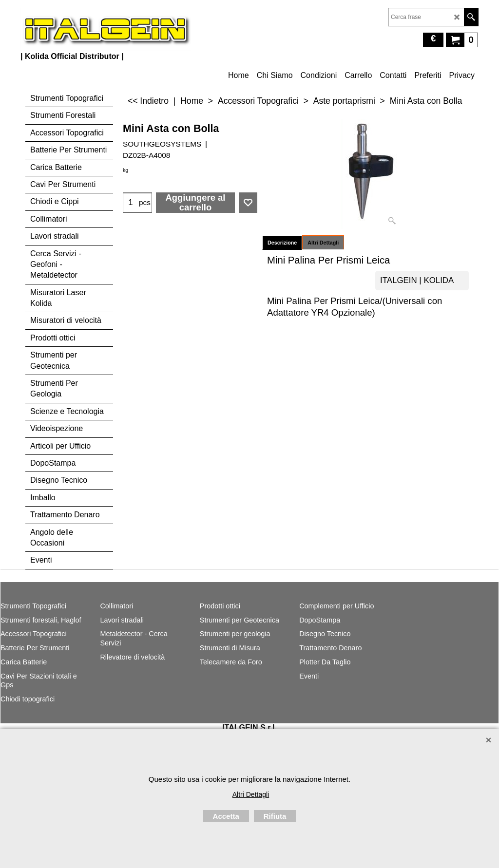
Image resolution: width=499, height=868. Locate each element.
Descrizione (282, 243)
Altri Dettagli (323, 243)
